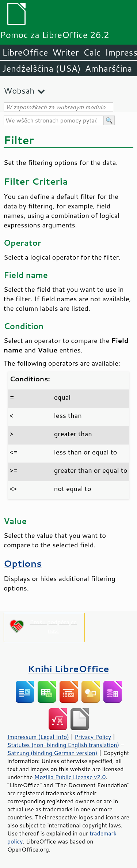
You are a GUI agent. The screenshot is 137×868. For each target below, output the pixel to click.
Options (23, 563)
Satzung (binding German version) (52, 753)
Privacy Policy (93, 737)
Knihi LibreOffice (68, 669)
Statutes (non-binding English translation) (63, 745)
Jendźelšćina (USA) (41, 68)
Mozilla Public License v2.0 (70, 777)
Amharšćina (109, 68)
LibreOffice (25, 52)
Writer (65, 52)
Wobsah (19, 90)
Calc (92, 52)
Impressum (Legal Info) (38, 737)
